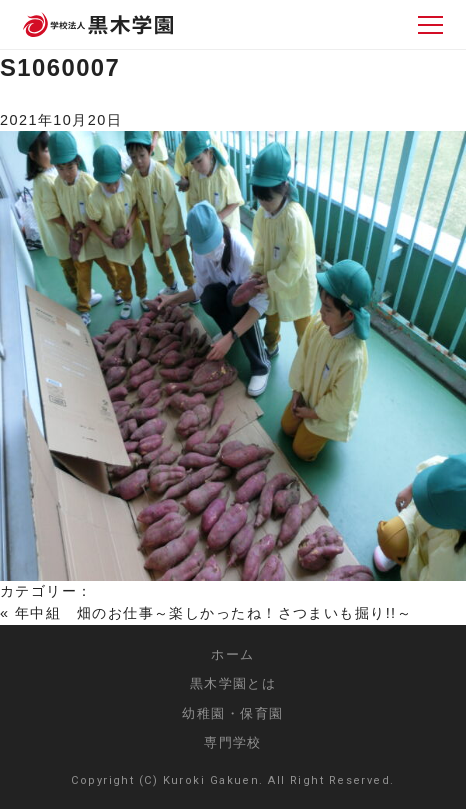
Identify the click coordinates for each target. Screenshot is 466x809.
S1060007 (60, 67)
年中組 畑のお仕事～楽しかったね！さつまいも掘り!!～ (213, 613)
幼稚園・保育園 (232, 713)
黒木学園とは (233, 683)
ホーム (232, 654)
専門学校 (233, 742)
